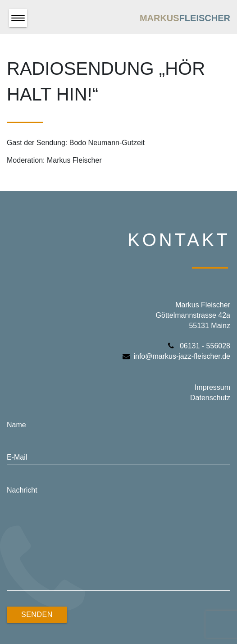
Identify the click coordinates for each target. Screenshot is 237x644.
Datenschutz (210, 398)
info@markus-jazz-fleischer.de (176, 356)
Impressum (212, 387)
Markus (185, 18)
